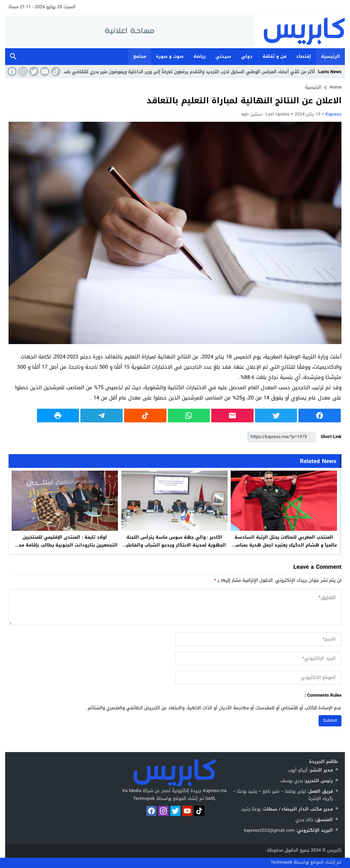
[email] (258, 659)
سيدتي (223, 56)
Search (13, 57)
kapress (333, 114)
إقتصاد (304, 56)
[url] (258, 678)
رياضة (200, 56)
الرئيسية (331, 56)
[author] (258, 639)
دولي (247, 56)
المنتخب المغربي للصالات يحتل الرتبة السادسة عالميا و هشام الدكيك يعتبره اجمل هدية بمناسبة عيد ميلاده (284, 545)
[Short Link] (282, 437)
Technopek (281, 862)
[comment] (175, 607)
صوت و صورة (170, 56)
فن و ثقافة (274, 56)
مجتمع (140, 56)
